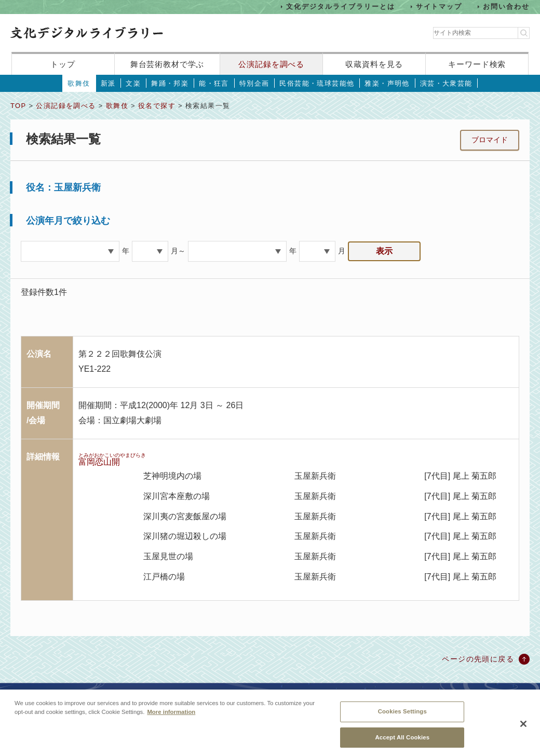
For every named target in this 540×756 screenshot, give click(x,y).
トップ (63, 64)
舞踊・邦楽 (170, 83)
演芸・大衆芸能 (446, 83)
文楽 (133, 83)
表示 (384, 251)
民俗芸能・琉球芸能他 (317, 83)
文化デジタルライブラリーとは (340, 6)
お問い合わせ (506, 6)
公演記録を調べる (271, 64)
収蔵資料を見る (374, 64)
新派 (108, 83)
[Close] (523, 730)
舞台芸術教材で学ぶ (167, 64)
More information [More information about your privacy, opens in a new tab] (171, 718)
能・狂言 (214, 83)
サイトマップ (439, 6)
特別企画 (254, 83)
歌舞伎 (79, 83)
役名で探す (157, 106)
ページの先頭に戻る (478, 659)
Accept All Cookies (402, 743)
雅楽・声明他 (387, 83)
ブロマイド (490, 140)
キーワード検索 (477, 64)
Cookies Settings (402, 717)
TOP (18, 106)
